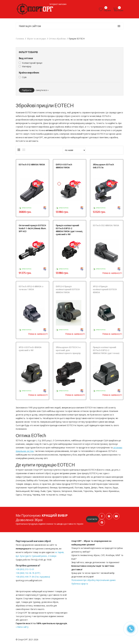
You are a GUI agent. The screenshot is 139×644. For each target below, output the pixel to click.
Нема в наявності (112, 273)
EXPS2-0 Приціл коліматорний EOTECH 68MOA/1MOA (68, 289)
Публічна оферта (80, 584)
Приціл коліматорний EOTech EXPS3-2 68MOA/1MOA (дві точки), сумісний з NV (69, 230)
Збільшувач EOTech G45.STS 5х (103, 166)
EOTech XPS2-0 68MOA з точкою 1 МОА (31, 288)
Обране (105, 9)
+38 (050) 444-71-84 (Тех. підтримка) (33, 577)
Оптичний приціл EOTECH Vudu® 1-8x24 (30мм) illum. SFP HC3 (33, 228)
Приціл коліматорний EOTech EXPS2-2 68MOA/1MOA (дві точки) (106, 350)
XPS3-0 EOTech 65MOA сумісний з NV (30, 349)
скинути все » (42, 90)
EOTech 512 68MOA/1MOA (32, 164)
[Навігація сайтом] (119, 26)
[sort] (74, 150)
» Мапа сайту (22, 627)
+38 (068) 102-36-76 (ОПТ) (28, 573)
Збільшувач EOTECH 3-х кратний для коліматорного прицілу (68, 350)
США (24, 77)
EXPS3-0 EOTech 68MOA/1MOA (64, 166)
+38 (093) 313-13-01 (25, 569)
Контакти (92, 519)
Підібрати (27, 90)
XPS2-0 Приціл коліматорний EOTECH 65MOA (105, 289)
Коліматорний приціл (32, 63)
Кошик (118, 9)
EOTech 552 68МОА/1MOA (106, 225)
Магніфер (27, 66)
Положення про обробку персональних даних (93, 580)
